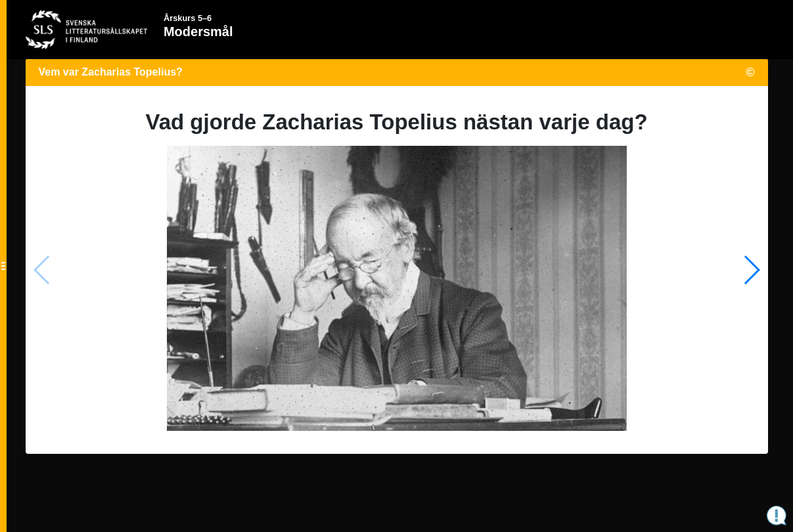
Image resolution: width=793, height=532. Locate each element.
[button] (751, 270)
